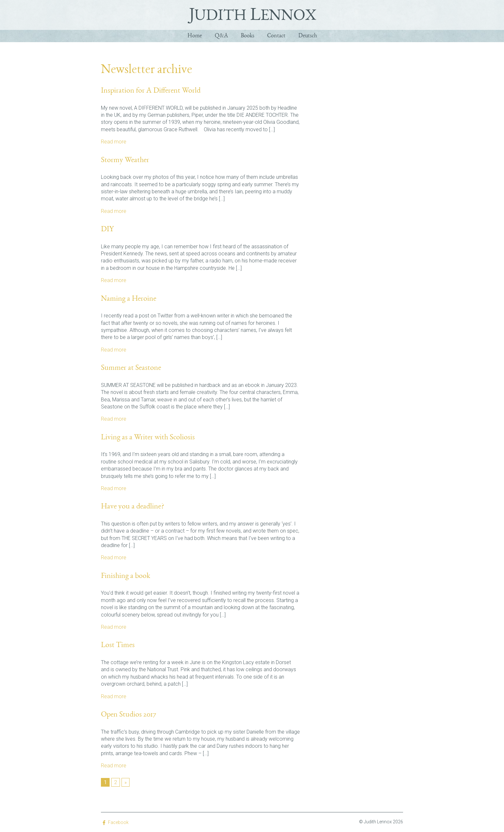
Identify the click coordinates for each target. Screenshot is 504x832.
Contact (276, 35)
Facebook (118, 821)
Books (248, 35)
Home (195, 35)
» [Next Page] (126, 781)
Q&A (221, 35)
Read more (114, 140)
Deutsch (308, 35)
